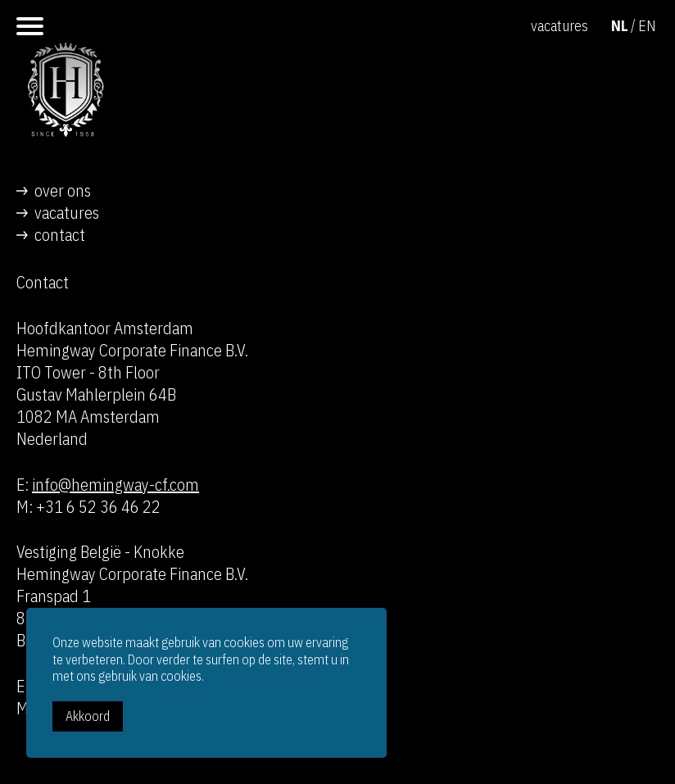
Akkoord (88, 716)
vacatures (67, 213)
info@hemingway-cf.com (116, 485)
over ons (63, 190)
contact (60, 235)
